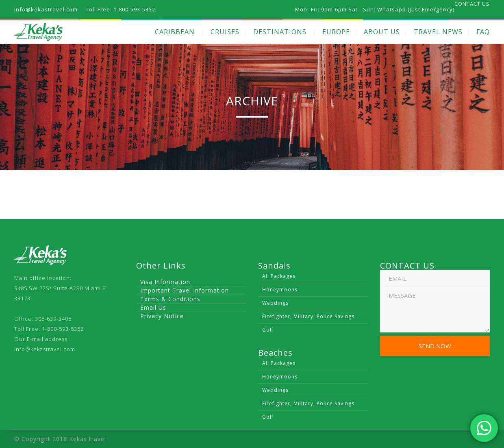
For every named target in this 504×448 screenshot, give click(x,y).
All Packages (279, 276)
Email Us (153, 307)
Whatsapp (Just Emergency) (416, 9)
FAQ (483, 32)
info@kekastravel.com (45, 349)
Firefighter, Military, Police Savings (308, 316)
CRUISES (225, 32)
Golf (268, 330)
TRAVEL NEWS (438, 32)
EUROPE (336, 32)
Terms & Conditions (170, 299)
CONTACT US (472, 4)
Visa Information (165, 282)
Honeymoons (280, 290)
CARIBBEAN (175, 32)
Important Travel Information (185, 290)
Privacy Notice (162, 316)
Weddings (275, 303)
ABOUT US (382, 32)
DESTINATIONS (280, 32)
